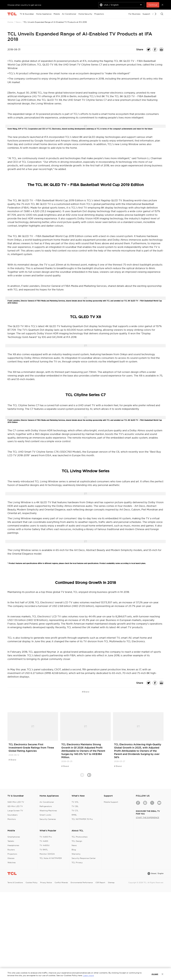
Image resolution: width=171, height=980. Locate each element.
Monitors (12, 819)
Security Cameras (48, 819)
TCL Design (77, 841)
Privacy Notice (46, 883)
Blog (74, 850)
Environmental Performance (82, 883)
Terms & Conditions (15, 883)
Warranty (76, 854)
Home (10, 22)
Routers (11, 850)
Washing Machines (48, 811)
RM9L (74, 815)
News (18, 22)
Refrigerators (46, 806)
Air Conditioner (47, 802)
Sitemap (111, 883)
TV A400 (44, 841)
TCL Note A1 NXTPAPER (51, 858)
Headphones (13, 845)
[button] (89, 775)
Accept (155, 974)
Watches (12, 863)
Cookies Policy (32, 883)
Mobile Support (111, 802)
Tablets (11, 841)
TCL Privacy (77, 863)
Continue (153, 5)
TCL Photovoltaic (80, 837)
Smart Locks (45, 815)
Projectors (12, 854)
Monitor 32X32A (47, 854)
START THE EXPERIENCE (147, 818)
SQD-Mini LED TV (16, 802)
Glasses (11, 858)
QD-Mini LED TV (15, 806)
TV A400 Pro (46, 837)
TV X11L (75, 802)
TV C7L (75, 811)
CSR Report (100, 883)
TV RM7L (44, 850)
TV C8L (75, 806)
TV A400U (45, 845)
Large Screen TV (15, 811)
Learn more (88, 975)
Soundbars (12, 815)
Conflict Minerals (61, 883)
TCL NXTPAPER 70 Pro (82, 819)
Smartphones (14, 837)
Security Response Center (84, 858)
